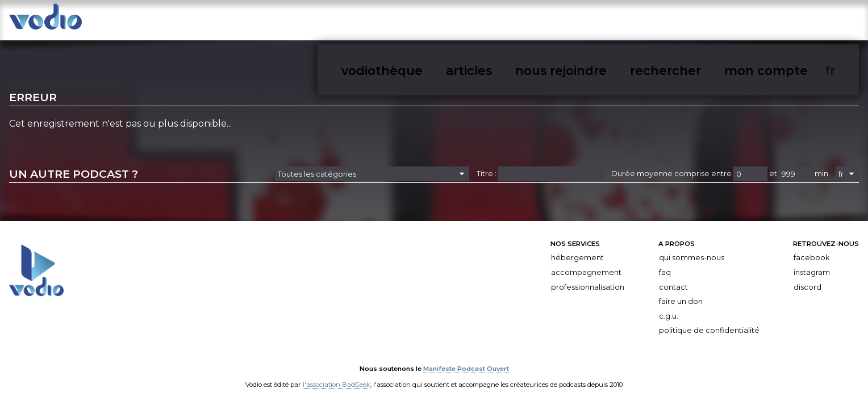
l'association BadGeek (337, 378)
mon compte (811, 22)
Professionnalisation (588, 280)
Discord (808, 280)
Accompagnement (586, 266)
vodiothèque (571, 22)
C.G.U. (669, 309)
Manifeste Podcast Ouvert (466, 362)
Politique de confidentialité (709, 324)
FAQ (665, 266)
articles (625, 22)
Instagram (812, 266)
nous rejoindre (683, 22)
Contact (673, 280)
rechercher (749, 22)
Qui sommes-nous (692, 251)
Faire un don (681, 295)
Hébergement (577, 251)
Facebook (811, 251)
